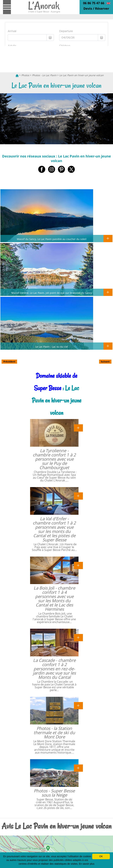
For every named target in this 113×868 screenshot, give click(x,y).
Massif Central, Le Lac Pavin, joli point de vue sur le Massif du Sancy (52, 293)
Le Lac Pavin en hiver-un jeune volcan (81, 75)
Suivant (105, 362)
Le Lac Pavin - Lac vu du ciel (52, 347)
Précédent (9, 362)
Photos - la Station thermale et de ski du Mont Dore (54, 732)
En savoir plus (87, 864)
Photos (25, 75)
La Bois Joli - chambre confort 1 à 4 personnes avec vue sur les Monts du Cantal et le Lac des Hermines (54, 598)
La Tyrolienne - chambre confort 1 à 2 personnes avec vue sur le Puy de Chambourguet (54, 459)
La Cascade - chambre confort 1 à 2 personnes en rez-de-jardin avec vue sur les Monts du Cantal (54, 669)
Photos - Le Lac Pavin (44, 75)
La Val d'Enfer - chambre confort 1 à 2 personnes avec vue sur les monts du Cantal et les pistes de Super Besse (54, 529)
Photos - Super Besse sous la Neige (54, 793)
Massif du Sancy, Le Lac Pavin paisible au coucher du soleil (52, 239)
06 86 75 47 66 (94, 3)
